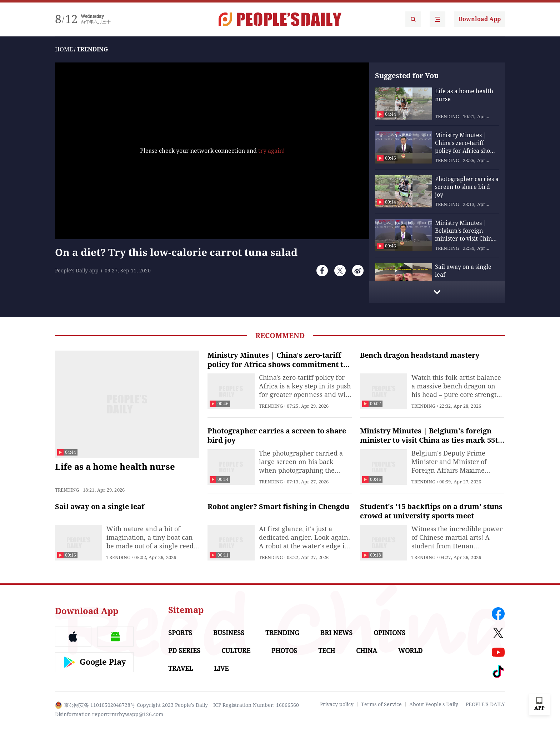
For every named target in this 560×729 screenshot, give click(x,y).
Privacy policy (337, 704)
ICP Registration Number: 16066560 (256, 705)
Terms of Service (381, 704)
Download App (479, 19)
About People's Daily (434, 704)
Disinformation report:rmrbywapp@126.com (109, 714)
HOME (64, 49)
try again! (271, 151)
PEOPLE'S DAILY (485, 704)
